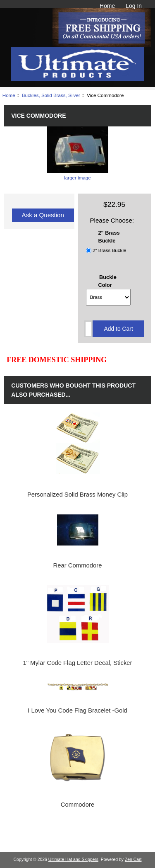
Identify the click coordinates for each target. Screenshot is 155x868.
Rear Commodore (78, 565)
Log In (134, 6)
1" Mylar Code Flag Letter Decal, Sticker (77, 663)
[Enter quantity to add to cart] (88, 329)
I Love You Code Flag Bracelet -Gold (77, 710)
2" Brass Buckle (109, 251)
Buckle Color (107, 281)
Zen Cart (133, 860)
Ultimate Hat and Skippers (73, 860)
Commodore (78, 805)
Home (107, 6)
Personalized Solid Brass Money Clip (77, 495)
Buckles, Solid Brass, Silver (51, 95)
